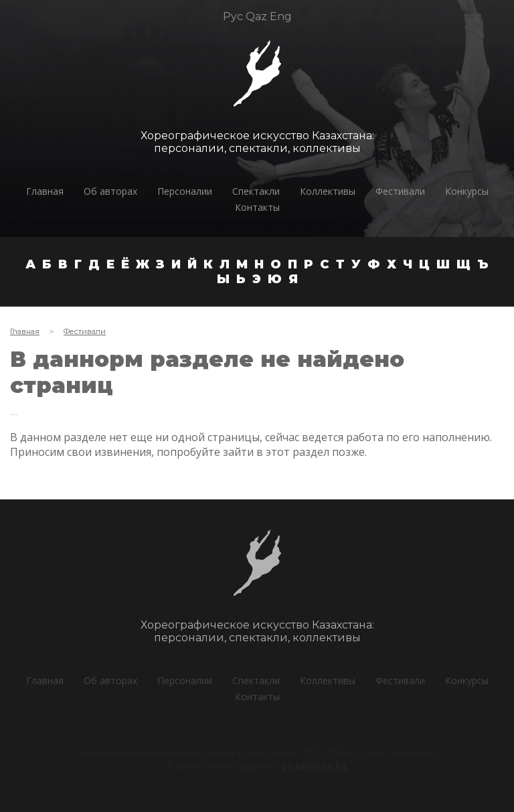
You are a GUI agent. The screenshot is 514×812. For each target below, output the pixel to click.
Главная (45, 191)
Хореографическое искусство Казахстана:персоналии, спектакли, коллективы (256, 142)
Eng (281, 16)
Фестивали (400, 191)
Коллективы (328, 191)
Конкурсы (467, 191)
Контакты (257, 207)
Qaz (256, 16)
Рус (233, 16)
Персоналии (185, 191)
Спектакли (256, 191)
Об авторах (110, 191)
